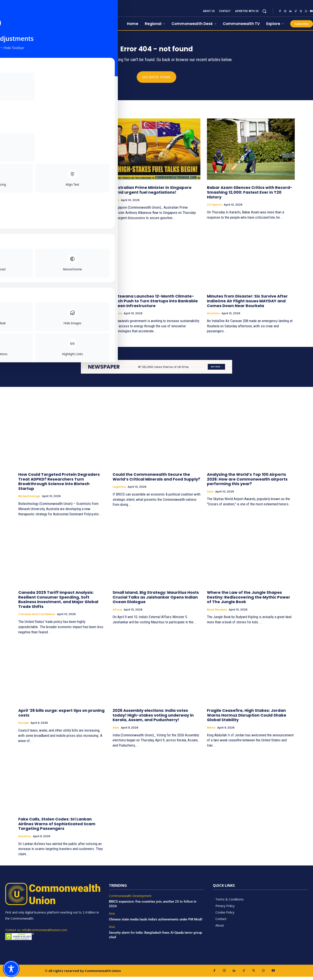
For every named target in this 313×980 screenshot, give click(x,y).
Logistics (119, 490)
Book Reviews (28, 208)
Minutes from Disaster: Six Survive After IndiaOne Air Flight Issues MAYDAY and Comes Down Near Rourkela (247, 304)
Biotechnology (29, 499)
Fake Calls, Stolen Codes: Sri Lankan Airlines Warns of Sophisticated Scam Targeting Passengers (57, 827)
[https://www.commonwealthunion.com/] (50, 15)
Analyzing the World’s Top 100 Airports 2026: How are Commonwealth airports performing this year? (247, 482)
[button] (264, 11)
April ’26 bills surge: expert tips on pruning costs (61, 716)
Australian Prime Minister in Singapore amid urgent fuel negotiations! (152, 193)
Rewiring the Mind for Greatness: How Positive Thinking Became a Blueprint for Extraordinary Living (60, 195)
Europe (23, 312)
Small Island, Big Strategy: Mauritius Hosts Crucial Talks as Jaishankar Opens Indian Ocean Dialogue (156, 600)
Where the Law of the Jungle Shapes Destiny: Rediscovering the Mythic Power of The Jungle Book (249, 600)
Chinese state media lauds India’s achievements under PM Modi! (156, 923)
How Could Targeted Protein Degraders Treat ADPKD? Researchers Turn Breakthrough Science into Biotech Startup (59, 485)
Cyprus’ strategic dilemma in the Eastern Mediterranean (61, 302)
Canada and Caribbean (37, 617)
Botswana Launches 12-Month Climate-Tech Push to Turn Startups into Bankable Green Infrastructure (155, 304)
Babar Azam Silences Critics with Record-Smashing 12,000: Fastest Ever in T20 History (250, 195)
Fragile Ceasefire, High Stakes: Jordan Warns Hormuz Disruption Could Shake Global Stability (247, 718)
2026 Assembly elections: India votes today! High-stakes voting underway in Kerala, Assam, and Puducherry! (153, 718)
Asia (116, 203)
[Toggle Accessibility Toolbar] (11, 969)
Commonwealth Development (130, 899)
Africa (117, 317)
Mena (211, 731)
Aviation (213, 317)
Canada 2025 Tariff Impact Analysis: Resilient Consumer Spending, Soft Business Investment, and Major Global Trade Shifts (58, 603)
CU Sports (214, 208)
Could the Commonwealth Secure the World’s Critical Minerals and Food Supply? (156, 480)
